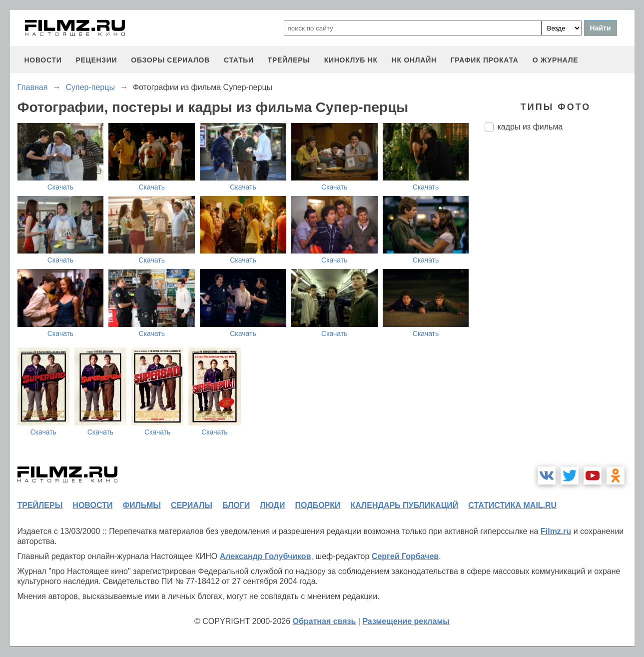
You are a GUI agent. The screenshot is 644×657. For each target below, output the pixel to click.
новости (43, 60)
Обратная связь (324, 621)
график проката (485, 60)
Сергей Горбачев (405, 556)
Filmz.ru (556, 531)
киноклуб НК (351, 60)
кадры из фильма (530, 127)
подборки (318, 505)
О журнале (556, 60)
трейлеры (289, 60)
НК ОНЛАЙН (414, 60)
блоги (236, 505)
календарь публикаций (405, 505)
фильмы (141, 505)
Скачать (61, 187)
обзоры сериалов (170, 60)
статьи (239, 60)
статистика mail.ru (512, 505)
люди (272, 505)
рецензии (96, 60)
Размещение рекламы (406, 621)
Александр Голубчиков (266, 556)
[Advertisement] (560, 306)
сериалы (192, 505)
